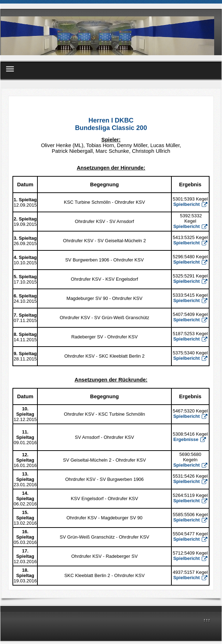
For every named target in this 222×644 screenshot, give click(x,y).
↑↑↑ (207, 620)
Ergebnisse (190, 439)
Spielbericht (190, 243)
